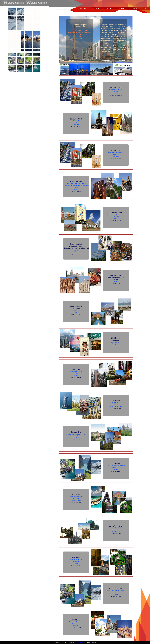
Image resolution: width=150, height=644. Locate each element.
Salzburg (76, 561)
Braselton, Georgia (76, 436)
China (80, 36)
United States (76, 438)
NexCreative (80, 643)
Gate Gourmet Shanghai (80, 31)
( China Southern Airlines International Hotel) (76, 185)
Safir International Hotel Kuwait (116, 465)
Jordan (116, 281)
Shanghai (80, 35)
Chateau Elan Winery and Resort (76, 434)
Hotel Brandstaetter (76, 497)
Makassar (116, 154)
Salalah (76, 311)
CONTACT (134, 8)
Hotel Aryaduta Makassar (116, 152)
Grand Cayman (76, 499)
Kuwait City (116, 467)
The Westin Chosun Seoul (76, 371)
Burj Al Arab (116, 403)
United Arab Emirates (116, 407)
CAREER (96, 8)
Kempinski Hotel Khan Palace (116, 215)
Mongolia (116, 219)
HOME (83, 8)
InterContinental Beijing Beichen (76, 184)
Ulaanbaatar (116, 217)
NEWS (121, 8)
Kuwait (116, 469)
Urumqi (76, 250)
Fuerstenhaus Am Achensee (116, 591)
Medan (76, 123)
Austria (76, 563)
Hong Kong (116, 344)
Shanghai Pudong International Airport (80, 33)
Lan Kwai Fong (116, 342)
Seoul (76, 373)
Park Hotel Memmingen (76, 622)
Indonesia (76, 125)
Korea (76, 375)
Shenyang (116, 92)
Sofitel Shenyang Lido (116, 90)
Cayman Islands (76, 501)
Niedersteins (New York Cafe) (116, 528)
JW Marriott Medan (76, 121)
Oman (76, 313)
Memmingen (76, 624)
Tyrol (116, 593)
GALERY (109, 8)
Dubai (116, 405)
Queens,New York (116, 530)
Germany (76, 626)
